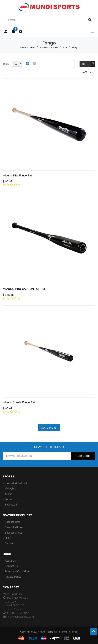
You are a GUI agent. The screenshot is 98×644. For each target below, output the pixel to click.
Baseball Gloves (14, 527)
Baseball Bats (13, 522)
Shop (32, 47)
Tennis (9, 494)
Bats (65, 47)
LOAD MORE (49, 428)
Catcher (9, 543)
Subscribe (83, 456)
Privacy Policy (13, 577)
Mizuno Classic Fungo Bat (19, 402)
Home (23, 47)
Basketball (11, 504)
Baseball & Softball (49, 47)
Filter (89, 64)
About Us (10, 561)
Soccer (9, 499)
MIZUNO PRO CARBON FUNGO (24, 289)
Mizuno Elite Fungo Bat (17, 175)
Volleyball (11, 488)
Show (6, 64)
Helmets (10, 538)
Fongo (75, 47)
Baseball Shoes (14, 532)
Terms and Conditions (17, 571)
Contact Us (11, 566)
